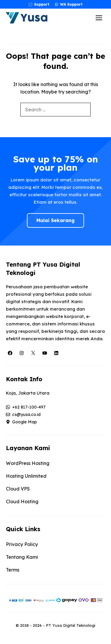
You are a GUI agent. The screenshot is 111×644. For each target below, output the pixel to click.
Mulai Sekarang (55, 220)
